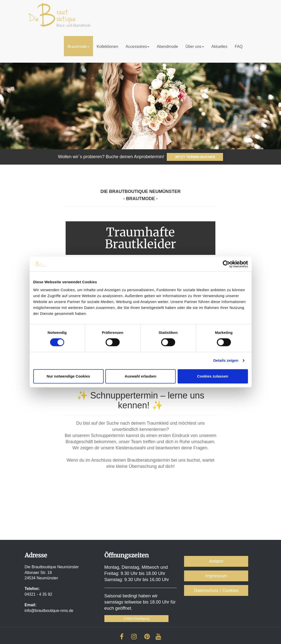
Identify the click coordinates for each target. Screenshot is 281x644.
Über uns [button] (195, 47)
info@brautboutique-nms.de (49, 611)
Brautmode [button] (78, 47)
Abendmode (167, 47)
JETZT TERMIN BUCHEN (195, 157)
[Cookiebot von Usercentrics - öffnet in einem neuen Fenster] (226, 264)
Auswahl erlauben (140, 376)
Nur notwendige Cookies (68, 376)
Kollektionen (107, 47)
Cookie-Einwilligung (136, 619)
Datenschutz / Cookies (216, 590)
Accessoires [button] (137, 47)
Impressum (216, 576)
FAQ (239, 47)
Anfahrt (216, 561)
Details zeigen (226, 360)
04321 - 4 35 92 (38, 594)
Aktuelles (219, 47)
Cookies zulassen (213, 376)
